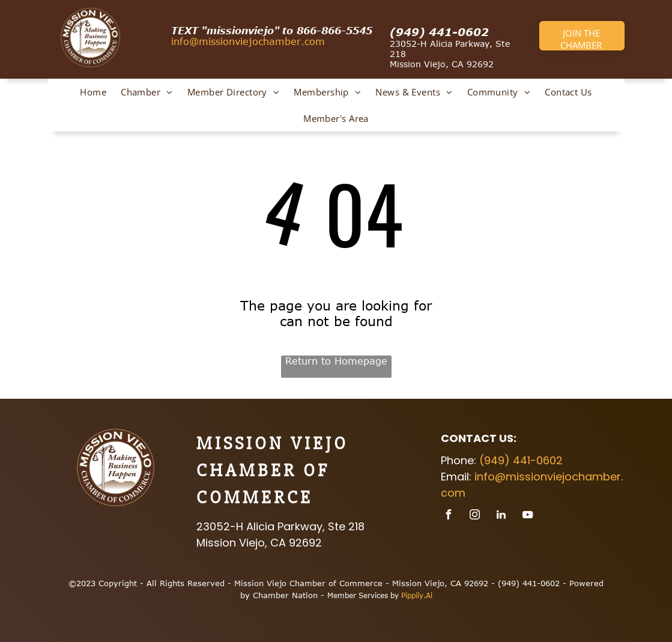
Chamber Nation (285, 595)
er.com (308, 41)
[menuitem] (93, 92)
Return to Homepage (336, 361)
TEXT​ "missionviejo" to (232, 31)
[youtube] (528, 516)
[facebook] (449, 516)
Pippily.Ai (417, 595)
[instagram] (475, 516)
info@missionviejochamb (231, 41)
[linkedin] (501, 516)
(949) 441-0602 (439, 32)
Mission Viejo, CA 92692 (442, 64)
